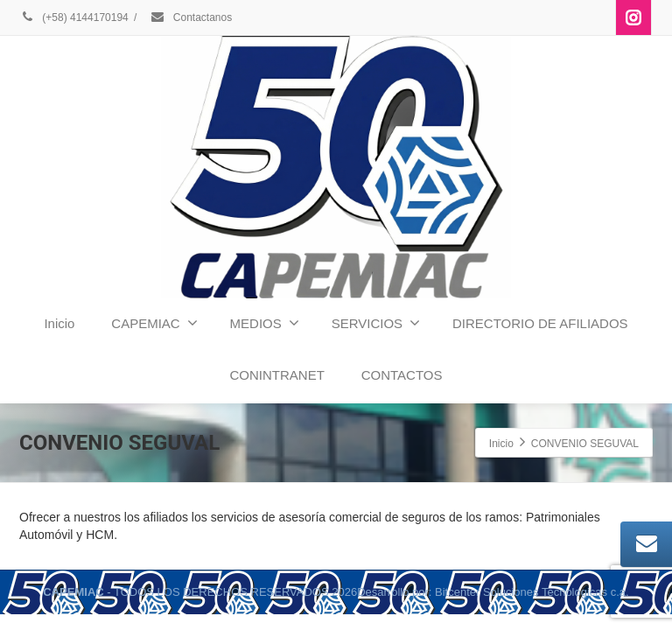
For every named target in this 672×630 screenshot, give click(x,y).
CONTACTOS (402, 375)
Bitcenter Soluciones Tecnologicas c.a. (532, 592)
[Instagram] (633, 17)
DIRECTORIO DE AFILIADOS (540, 323)
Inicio (59, 323)
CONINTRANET (276, 375)
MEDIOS (265, 323)
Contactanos (191, 17)
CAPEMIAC (154, 323)
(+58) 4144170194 (74, 17)
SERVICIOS (376, 323)
